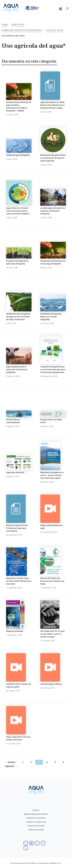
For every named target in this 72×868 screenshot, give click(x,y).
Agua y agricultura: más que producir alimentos (18, 738)
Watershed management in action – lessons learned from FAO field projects (52, 475)
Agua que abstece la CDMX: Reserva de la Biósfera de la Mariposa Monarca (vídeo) (53, 105)
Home (5, 25)
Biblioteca (18, 25)
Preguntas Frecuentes (36, 818)
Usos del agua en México (51, 684)
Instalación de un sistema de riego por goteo (19, 685)
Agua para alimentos (15, 473)
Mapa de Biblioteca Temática (36, 814)
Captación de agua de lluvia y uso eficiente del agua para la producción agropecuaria (53, 370)
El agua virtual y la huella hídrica (51, 421)
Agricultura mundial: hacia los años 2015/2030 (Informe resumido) (19, 581)
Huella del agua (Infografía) (18, 155)
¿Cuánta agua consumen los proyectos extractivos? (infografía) (53, 211)
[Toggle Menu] (61, 9)
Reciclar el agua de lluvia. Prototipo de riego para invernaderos (17, 528)
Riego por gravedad (15, 631)
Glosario (36, 810)
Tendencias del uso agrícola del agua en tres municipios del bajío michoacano (18, 317)
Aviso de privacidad (36, 826)
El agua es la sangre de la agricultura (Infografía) (17, 262)
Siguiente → (11, 766)
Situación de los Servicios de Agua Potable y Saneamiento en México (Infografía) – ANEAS (19, 107)
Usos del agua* (55, 30)
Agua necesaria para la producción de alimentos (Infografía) (17, 370)
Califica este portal (36, 830)
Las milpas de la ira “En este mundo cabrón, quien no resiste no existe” (52, 634)
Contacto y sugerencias (36, 822)
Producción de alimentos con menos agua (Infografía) (53, 262)
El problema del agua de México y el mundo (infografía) (51, 317)
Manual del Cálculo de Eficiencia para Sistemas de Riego (52, 581)
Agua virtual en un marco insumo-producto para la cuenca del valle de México (18, 211)
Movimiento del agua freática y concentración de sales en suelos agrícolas (53, 158)
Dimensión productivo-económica (22, 30)
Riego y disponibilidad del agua (51, 527)
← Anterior (10, 762)
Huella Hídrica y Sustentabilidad (13, 421)
